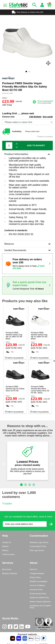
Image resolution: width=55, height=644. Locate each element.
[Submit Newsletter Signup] (51, 524)
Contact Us (7, 542)
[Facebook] (11, 627)
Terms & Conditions (37, 585)
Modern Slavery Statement (40, 602)
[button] (3, 464)
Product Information (27, 154)
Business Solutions (10, 574)
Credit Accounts (8, 554)
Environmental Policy (38, 594)
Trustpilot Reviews (37, 574)
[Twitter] (16, 627)
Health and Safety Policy (39, 598)
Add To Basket (36, 145)
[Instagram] (5, 627)
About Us (33, 569)
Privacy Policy (35, 577)
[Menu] (5, 5)
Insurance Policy (36, 590)
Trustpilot (7, 504)
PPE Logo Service (37, 550)
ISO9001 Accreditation (38, 582)
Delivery (5, 546)
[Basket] (50, 5)
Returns (27, 244)
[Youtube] (28, 627)
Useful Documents (27, 250)
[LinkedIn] (22, 627)
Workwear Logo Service (39, 542)
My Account (7, 569)
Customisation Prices (38, 546)
